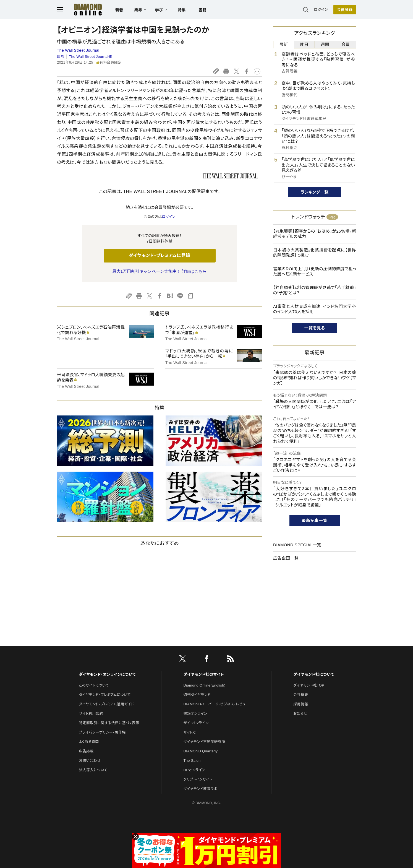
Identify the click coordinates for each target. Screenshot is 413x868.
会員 (346, 44)
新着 (119, 10)
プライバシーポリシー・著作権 (102, 732)
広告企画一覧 (286, 558)
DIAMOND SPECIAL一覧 (297, 545)
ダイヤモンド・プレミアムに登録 (159, 255)
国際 (61, 57)
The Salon (192, 761)
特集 (182, 10)
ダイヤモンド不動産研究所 (204, 742)
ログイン (321, 10)
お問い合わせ (90, 761)
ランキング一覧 (315, 192)
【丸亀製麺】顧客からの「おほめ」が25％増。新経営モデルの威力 (315, 234)
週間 (325, 44)
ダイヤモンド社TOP (309, 685)
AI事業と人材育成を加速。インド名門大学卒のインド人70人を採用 (315, 309)
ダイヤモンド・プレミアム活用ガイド (106, 704)
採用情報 (301, 704)
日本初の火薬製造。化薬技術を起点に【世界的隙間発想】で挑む (315, 253)
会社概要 (301, 695)
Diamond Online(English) (205, 685)
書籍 (202, 10)
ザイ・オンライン (196, 723)
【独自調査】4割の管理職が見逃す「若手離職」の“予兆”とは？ (315, 290)
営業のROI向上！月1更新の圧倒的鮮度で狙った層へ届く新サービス (315, 271)
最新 (284, 44)
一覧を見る (315, 328)
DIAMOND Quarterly (201, 751)
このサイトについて (94, 685)
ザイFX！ (190, 732)
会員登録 (345, 10)
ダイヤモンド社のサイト (204, 674)
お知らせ (300, 714)
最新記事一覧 (315, 520)
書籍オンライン (195, 714)
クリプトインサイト (198, 779)
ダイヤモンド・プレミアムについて (105, 695)
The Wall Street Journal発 (90, 57)
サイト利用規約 (91, 714)
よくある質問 (89, 742)
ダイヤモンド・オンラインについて (107, 674)
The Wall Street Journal (78, 50)
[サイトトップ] (82, 10)
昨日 (304, 44)
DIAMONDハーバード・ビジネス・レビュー (216, 704)
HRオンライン (194, 770)
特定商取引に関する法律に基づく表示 (109, 723)
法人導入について (93, 770)
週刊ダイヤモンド (197, 695)
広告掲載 (86, 751)
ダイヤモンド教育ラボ (200, 789)
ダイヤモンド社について (314, 674)
